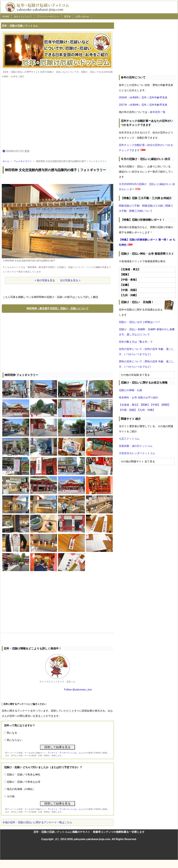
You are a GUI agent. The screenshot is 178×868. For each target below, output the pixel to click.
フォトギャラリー (23, 161)
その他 (11, 796)
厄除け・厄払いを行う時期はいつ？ (140, 322)
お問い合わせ (82, 16)
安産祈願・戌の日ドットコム (136, 446)
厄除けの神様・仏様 (131, 390)
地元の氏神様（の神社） (21, 789)
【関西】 (165, 405)
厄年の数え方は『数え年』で (136, 342)
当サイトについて (23, 16)
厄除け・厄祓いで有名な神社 (24, 775)
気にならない (15, 740)
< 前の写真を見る (45, 280)
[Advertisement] (58, 342)
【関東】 (145, 405)
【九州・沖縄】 (146, 410)
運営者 (67, 16)
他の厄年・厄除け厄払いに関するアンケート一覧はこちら (39, 822)
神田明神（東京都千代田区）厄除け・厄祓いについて (58, 308)
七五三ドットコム (129, 439)
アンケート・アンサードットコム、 (63, 753)
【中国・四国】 (128, 410)
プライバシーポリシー (48, 16)
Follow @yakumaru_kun (78, 690)
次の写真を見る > (70, 280)
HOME (6, 16)
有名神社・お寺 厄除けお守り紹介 (139, 397)
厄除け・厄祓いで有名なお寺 (24, 782)
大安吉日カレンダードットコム (137, 453)
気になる (12, 733)
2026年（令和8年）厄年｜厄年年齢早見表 (143, 97)
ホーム (6, 161)
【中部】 (155, 405)
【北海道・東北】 (129, 405)
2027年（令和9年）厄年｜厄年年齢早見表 (143, 105)
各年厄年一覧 (158, 112)
